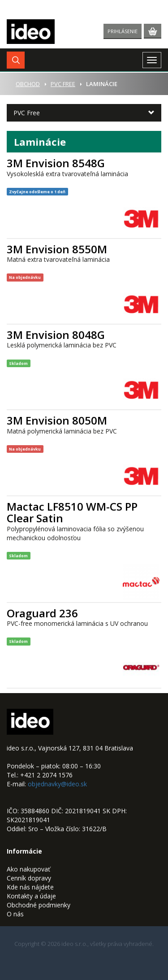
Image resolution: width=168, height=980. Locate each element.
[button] (16, 60)
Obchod (28, 84)
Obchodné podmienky (39, 905)
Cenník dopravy (29, 878)
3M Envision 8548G (56, 163)
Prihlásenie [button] (123, 31)
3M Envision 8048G (56, 335)
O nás (15, 914)
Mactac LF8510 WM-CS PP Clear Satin (72, 512)
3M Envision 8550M (57, 249)
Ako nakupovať (28, 869)
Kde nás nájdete (30, 887)
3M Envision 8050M (57, 420)
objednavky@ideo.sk (57, 784)
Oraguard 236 (42, 613)
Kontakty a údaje (31, 896)
